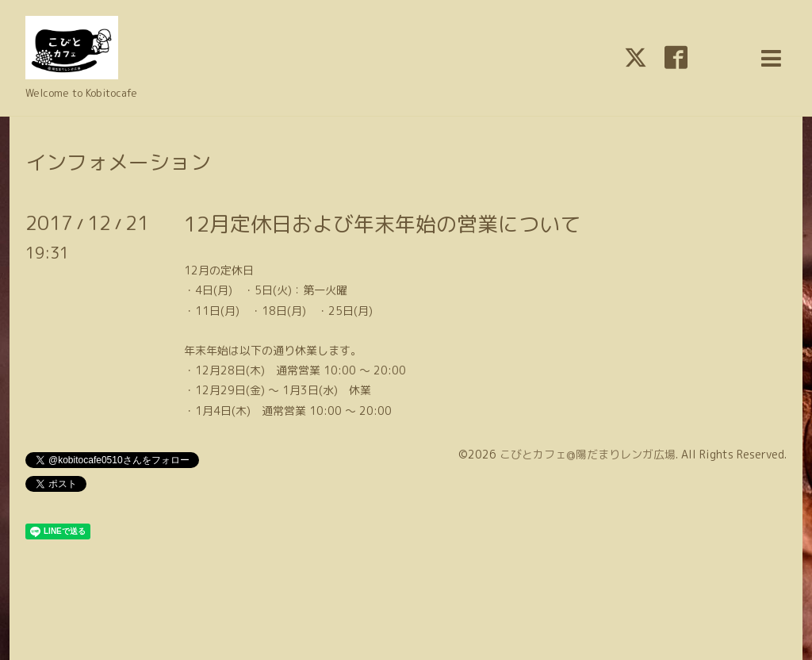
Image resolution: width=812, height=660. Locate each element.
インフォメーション (118, 162)
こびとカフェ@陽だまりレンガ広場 (588, 454)
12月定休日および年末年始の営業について (382, 224)
